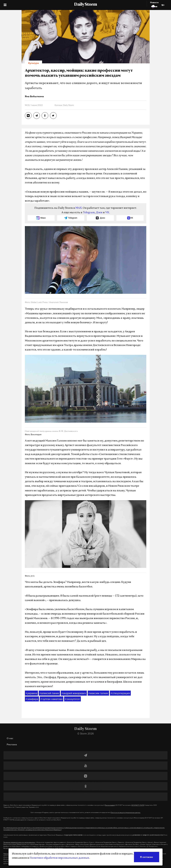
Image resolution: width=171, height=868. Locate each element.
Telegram (89, 213)
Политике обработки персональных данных (59, 858)
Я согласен (147, 857)
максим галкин (98, 693)
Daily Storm (85, 5)
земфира (32, 699)
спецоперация (120, 693)
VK (107, 213)
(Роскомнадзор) (110, 805)
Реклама (12, 744)
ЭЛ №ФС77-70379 (138, 805)
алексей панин (49, 693)
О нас (10, 738)
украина (31, 693)
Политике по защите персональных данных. (126, 812)
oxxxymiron (72, 699)
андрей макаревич (74, 693)
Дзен (99, 213)
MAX (79, 208)
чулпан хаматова (52, 699)
